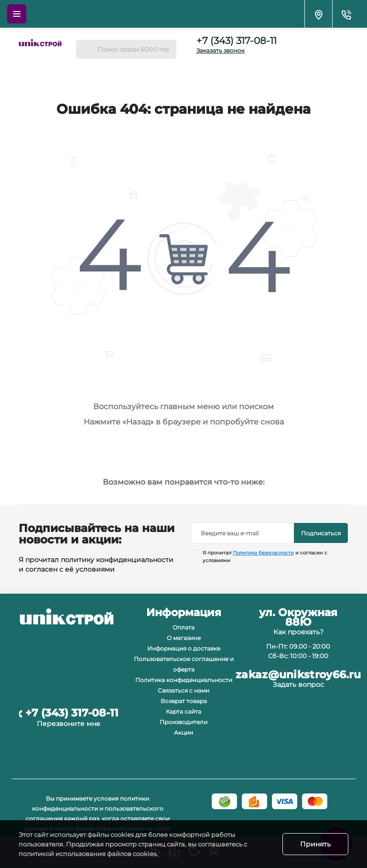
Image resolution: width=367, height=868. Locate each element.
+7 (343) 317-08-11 (237, 41)
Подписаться (321, 533)
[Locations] (318, 14)
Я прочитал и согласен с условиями (265, 556)
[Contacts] (346, 14)
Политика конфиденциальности (184, 680)
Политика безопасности (263, 553)
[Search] (86, 49)
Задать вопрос (298, 684)
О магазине (184, 638)
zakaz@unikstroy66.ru (298, 675)
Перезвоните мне (69, 724)
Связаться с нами (183, 690)
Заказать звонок (221, 50)
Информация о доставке (184, 648)
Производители (183, 722)
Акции (183, 732)
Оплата (183, 627)
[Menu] (17, 14)
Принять (315, 844)
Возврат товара (184, 701)
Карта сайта (183, 711)
